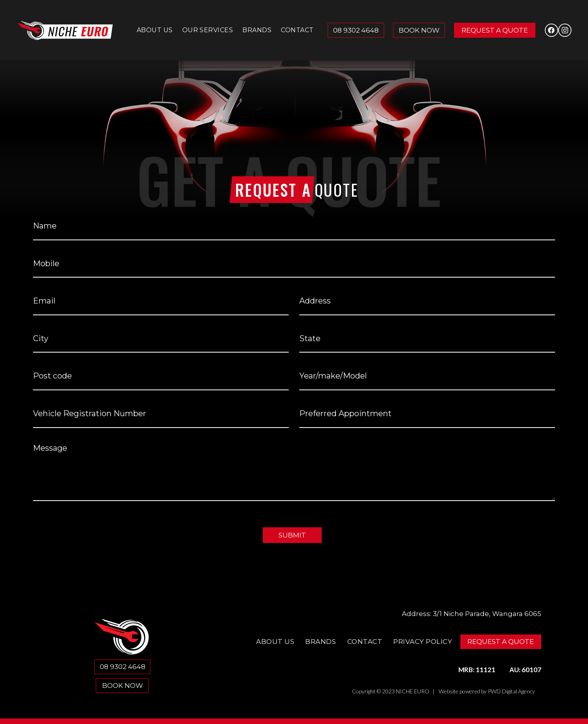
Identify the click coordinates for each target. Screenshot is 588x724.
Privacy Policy (423, 642)
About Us (275, 642)
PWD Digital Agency (511, 691)
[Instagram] (565, 30)
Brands (321, 642)
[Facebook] (551, 30)
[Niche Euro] (65, 30)
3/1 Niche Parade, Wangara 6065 (487, 614)
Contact (365, 642)
